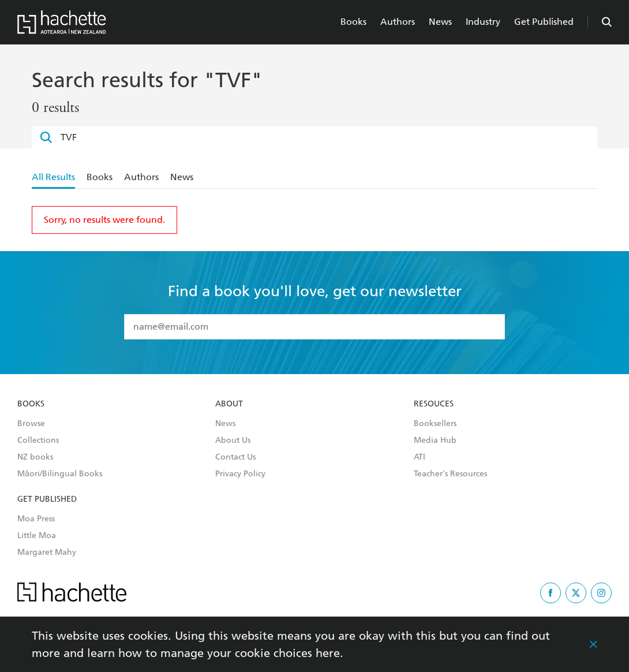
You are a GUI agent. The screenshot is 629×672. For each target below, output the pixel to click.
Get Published (544, 22)
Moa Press (36, 519)
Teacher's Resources (450, 474)
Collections (38, 440)
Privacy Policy (240, 474)
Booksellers (435, 424)
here (328, 653)
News (440, 22)
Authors (398, 22)
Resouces (434, 404)
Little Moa (37, 536)
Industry (483, 22)
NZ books (35, 457)
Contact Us (235, 457)
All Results (53, 177)
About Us (233, 440)
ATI (420, 457)
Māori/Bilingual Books (60, 474)
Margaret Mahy (47, 552)
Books (353, 22)
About (229, 404)
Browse (31, 424)
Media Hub (435, 440)
